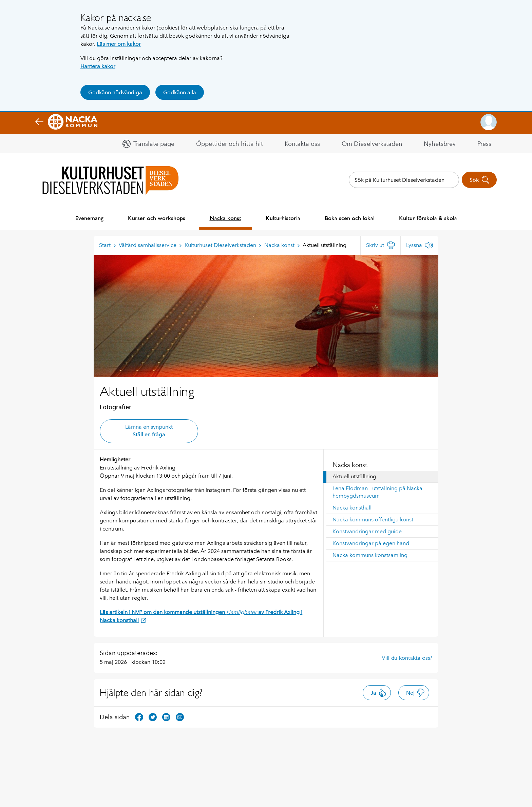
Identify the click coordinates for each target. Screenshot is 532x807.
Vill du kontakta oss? (407, 658)
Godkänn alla (180, 92)
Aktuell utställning (354, 476)
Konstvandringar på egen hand (371, 543)
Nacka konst (225, 218)
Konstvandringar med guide (367, 531)
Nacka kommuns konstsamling (370, 555)
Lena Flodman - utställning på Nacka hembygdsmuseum (377, 492)
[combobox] (404, 180)
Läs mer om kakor (119, 44)
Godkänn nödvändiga (115, 92)
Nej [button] (415, 693)
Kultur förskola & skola (428, 218)
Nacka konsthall (352, 508)
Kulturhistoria (283, 218)
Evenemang (89, 218)
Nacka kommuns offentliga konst (373, 520)
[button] (489, 122)
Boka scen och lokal (350, 218)
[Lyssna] (420, 245)
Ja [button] (378, 693)
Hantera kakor (98, 66)
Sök (480, 180)
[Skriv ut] (381, 245)
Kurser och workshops (157, 218)
